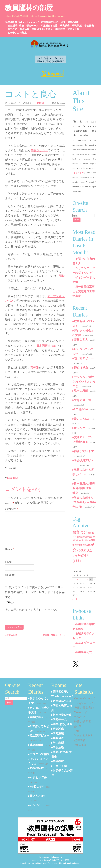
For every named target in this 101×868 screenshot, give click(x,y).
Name (9, 549)
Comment (12, 509)
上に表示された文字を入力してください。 (32, 610)
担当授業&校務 (16, 26)
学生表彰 (12, 29)
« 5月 (75, 599)
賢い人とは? (82, 419)
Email (9, 562)
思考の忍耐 (81, 391)
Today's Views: (83, 703)
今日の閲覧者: (83, 708)
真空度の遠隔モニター (54, 635)
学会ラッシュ (39, 150)
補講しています (84, 451)
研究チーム (32, 26)
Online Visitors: (84, 698)
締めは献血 (81, 368)
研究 (16, 478)
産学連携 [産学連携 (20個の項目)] (77, 540)
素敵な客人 (81, 340)
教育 (10, 478)
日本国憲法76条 (46, 346)
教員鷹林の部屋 (29, 8)
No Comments (60, 103)
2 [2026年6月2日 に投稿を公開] (77, 579)
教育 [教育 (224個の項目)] (81, 532)
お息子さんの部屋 (17, 33)
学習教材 (60, 29)
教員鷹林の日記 (50, 22)
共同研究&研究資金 (42, 29)
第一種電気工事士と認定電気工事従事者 (84, 291)
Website (10, 575)
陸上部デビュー (84, 358)
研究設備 (65, 26)
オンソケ (80, 428)
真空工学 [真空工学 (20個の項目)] (86, 540)
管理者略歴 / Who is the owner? (22, 22)
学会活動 (24, 29)
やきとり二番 (82, 400)
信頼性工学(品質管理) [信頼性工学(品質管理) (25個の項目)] (86, 537)
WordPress (42, 863)
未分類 (40, 103)
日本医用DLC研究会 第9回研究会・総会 (84, 488)
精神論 (35, 367)
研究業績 (77, 26)
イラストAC (79, 173)
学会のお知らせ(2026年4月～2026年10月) (84, 502)
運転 (62, 276)
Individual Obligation (72, 863)
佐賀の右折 (11, 635)
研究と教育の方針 (70, 22)
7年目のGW (81, 409)
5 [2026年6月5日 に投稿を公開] (88, 579)
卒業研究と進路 (49, 26)
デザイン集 (73, 29)
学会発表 (89, 26)
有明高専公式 (84, 652)
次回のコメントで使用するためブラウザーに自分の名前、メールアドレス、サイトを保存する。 (35, 592)
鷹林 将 (28, 103)
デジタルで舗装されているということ (84, 381)
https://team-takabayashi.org (51, 857)
